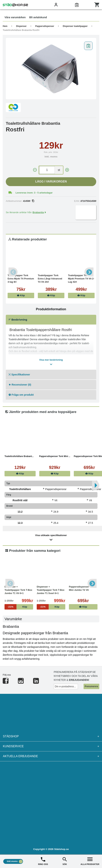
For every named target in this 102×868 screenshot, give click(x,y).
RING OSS (43, 861)
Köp (21, 295)
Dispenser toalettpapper (75, 26)
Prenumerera (91, 686)
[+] (67, 170)
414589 (28, 201)
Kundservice (51, 746)
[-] (35, 170)
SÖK (65, 861)
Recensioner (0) (20, 385)
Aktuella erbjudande (51, 756)
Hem (5, 26)
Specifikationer (19, 375)
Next (89, 272)
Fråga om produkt (21, 395)
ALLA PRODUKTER (90, 861)
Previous (13, 272)
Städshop (51, 736)
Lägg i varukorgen (51, 181)
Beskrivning (18, 320)
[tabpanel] (51, 69)
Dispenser (21, 26)
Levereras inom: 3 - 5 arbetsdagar (34, 193)
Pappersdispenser (45, 26)
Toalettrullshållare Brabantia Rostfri (21, 30)
